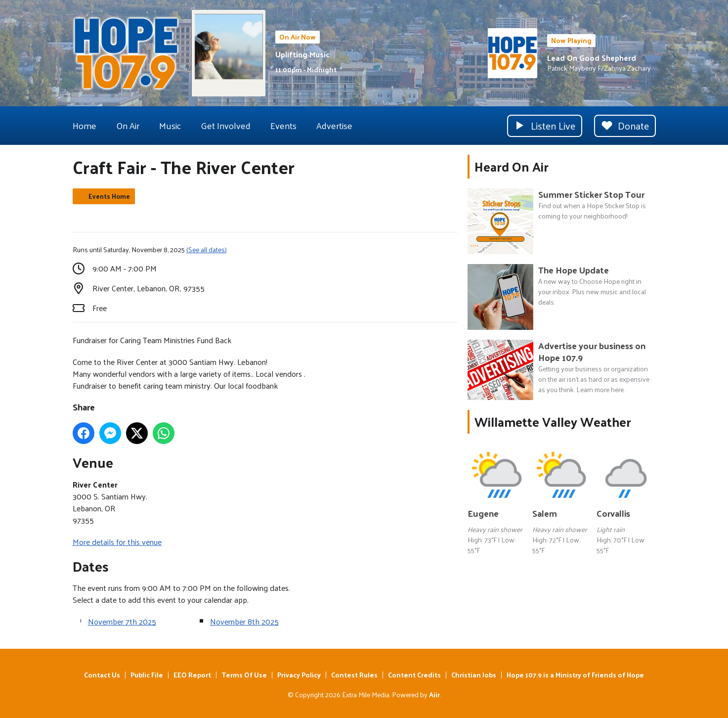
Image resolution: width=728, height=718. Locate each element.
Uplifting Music (302, 54)
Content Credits (414, 675)
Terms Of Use (244, 675)
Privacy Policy (299, 675)
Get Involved (226, 125)
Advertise (334, 125)
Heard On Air (512, 166)
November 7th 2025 (122, 621)
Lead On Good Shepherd (592, 58)
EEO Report (192, 675)
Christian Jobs (474, 675)
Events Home (109, 196)
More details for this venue (117, 542)
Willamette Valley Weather (553, 422)
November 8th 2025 (244, 621)
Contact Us (102, 675)
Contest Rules (354, 675)
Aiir (434, 695)
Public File (147, 675)
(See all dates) (207, 249)
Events (283, 125)
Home (85, 125)
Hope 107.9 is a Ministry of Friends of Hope (575, 675)
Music (170, 125)
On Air (128, 125)
